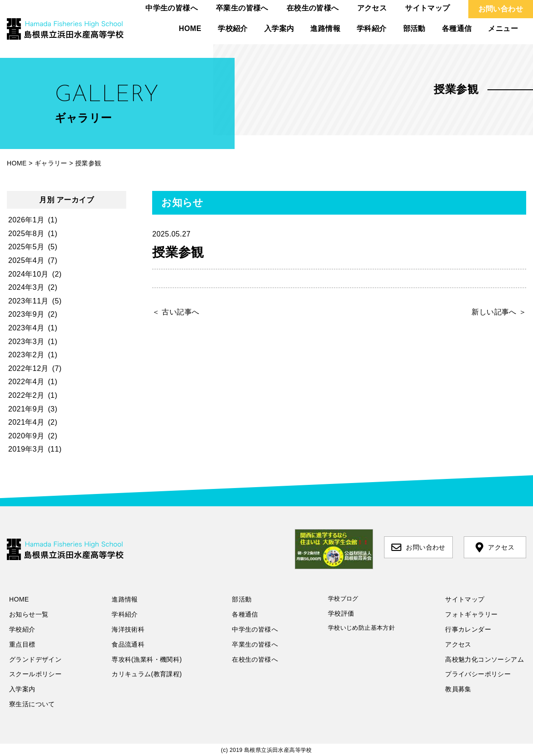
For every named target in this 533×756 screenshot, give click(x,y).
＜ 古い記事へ (176, 312)
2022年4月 (26, 382)
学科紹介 (372, 28)
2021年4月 (26, 422)
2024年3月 (26, 287)
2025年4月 (26, 260)
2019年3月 (26, 449)
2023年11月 (28, 301)
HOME (190, 28)
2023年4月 (26, 328)
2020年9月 (26, 436)
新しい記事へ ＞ (499, 312)
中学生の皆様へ (172, 8)
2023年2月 (26, 355)
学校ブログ (343, 599)
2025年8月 (26, 234)
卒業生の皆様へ (242, 8)
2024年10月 (28, 274)
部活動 (414, 28)
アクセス (372, 8)
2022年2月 (26, 395)
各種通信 (457, 28)
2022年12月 (28, 368)
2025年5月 (26, 247)
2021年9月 (26, 409)
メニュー (503, 28)
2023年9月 (26, 314)
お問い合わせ (501, 9)
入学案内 (279, 28)
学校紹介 (233, 28)
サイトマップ (427, 8)
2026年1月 (26, 220)
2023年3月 (26, 342)
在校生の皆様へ (313, 8)
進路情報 (325, 28)
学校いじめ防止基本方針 (361, 628)
